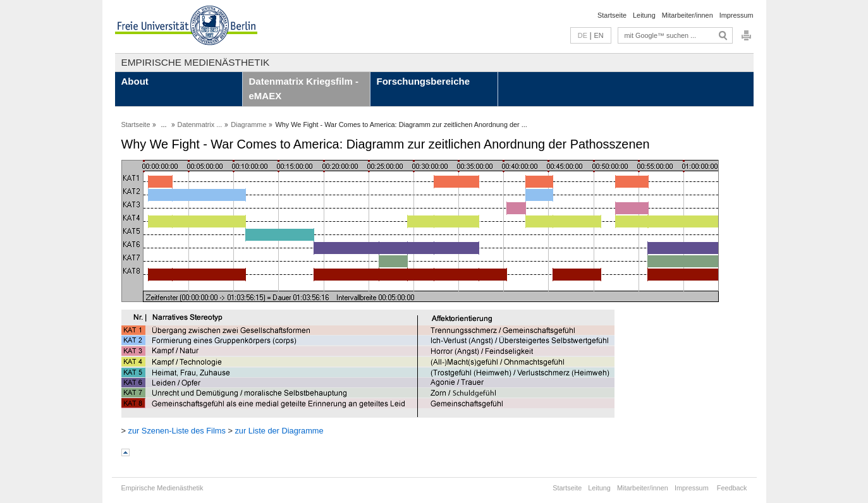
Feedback (732, 488)
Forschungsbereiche (424, 81)
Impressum (737, 15)
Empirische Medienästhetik (196, 62)
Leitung (644, 15)
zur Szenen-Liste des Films (177, 431)
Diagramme (248, 124)
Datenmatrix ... (200, 124)
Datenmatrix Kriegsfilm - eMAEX (304, 88)
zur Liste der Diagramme (279, 431)
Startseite (612, 15)
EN (598, 35)
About (135, 81)
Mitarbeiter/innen (688, 15)
